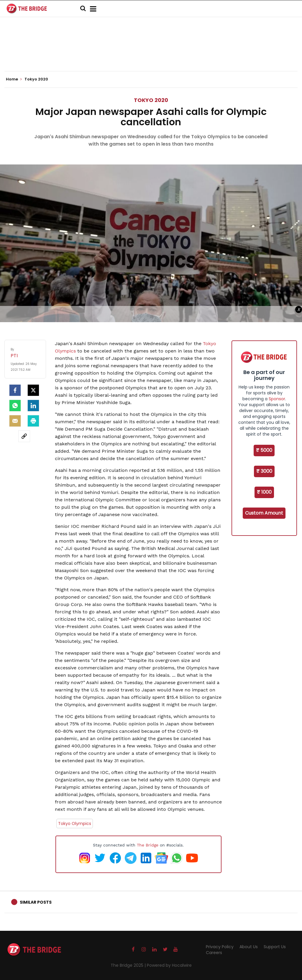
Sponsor (277, 399)
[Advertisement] (151, 53)
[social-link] (24, 436)
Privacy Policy (220, 947)
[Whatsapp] (15, 406)
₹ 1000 (264, 492)
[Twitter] (33, 390)
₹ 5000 (264, 450)
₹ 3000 (264, 471)
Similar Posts (36, 902)
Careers (214, 953)
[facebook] (15, 390)
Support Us (275, 947)
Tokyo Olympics (75, 823)
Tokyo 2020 (151, 100)
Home (14, 79)
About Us (249, 947)
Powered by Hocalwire (169, 965)
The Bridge (148, 845)
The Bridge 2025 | (129, 965)
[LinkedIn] (33, 406)
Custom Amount (264, 513)
